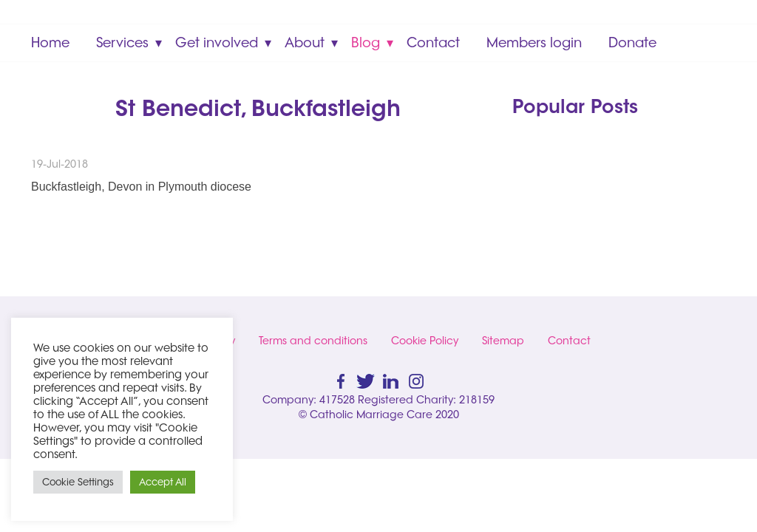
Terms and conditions (313, 341)
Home (50, 42)
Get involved (217, 42)
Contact (433, 42)
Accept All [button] (163, 482)
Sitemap (503, 341)
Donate (632, 42)
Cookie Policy (425, 341)
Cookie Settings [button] (78, 482)
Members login (534, 42)
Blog (366, 42)
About (305, 42)
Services (122, 42)
